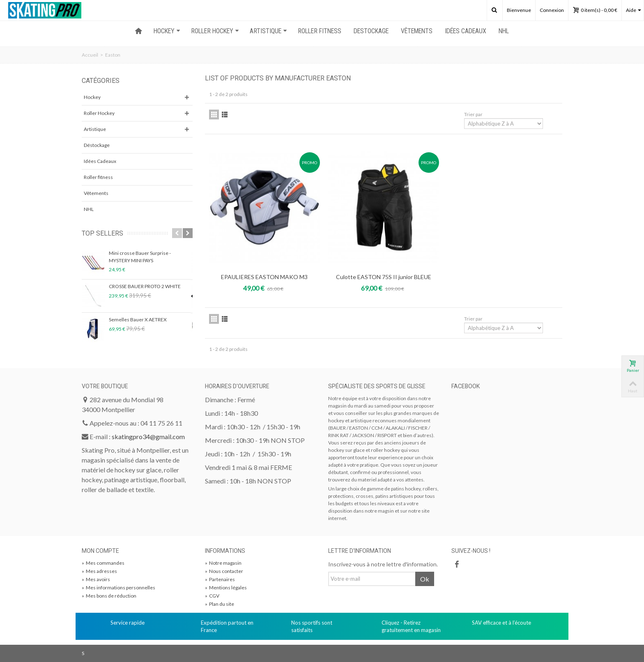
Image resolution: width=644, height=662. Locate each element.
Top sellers (102, 233)
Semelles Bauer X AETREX (138, 320)
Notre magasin (223, 563)
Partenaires (220, 579)
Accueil (90, 55)
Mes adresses (99, 571)
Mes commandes (103, 563)
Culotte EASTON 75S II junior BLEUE (384, 277)
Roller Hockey (99, 113)
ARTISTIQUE (268, 31)
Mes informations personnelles (118, 588)
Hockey (92, 97)
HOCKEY (167, 31)
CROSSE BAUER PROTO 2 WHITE (145, 286)
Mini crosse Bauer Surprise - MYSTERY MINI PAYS (140, 257)
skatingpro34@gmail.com (148, 436)
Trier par (473, 114)
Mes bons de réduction (109, 596)
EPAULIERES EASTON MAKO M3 (264, 277)
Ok (425, 579)
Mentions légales (226, 588)
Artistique (95, 129)
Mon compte (100, 551)
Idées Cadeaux (466, 31)
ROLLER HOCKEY (215, 31)
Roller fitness (98, 177)
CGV (212, 596)
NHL (504, 31)
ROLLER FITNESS (320, 31)
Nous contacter (224, 571)
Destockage (371, 31)
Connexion (552, 10)
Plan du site (220, 604)
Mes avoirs (96, 579)
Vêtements (417, 31)
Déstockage (97, 145)
